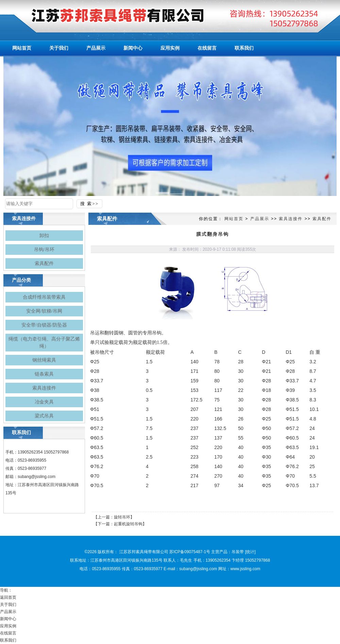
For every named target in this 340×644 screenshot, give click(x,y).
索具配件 (44, 263)
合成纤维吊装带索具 (44, 297)
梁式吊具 (44, 416)
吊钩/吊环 (44, 250)
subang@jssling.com (37, 477)
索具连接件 (44, 388)
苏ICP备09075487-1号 (190, 552)
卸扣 (44, 236)
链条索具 (44, 374)
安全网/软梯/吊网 (44, 311)
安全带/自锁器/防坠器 (44, 325)
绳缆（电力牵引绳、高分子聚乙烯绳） (44, 343)
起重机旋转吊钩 (128, 524)
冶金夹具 (44, 402)
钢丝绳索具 (44, 360)
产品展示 (260, 219)
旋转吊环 (122, 517)
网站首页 (234, 219)
